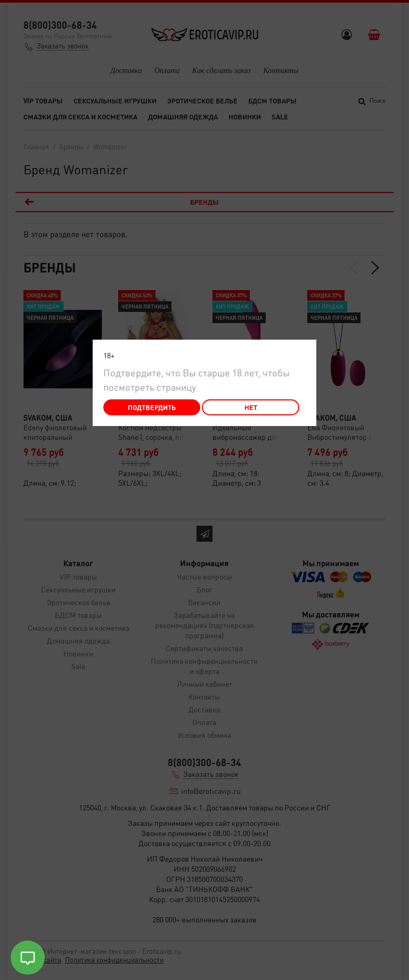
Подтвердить (152, 407)
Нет (251, 407)
